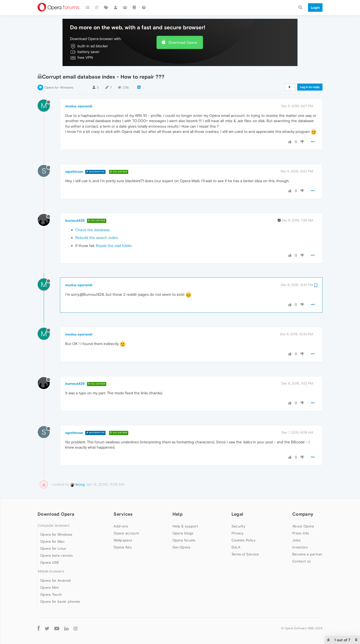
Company (303, 514)
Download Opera (183, 42)
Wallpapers (123, 540)
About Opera (303, 526)
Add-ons (121, 526)
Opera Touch (51, 594)
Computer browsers (53, 526)
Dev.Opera (181, 547)
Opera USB (50, 562)
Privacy (238, 533)
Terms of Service (245, 554)
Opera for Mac (52, 541)
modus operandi (79, 106)
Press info (300, 533)
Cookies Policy (243, 540)
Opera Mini (49, 587)
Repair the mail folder (114, 246)
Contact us (301, 561)
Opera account (126, 533)
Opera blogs (183, 533)
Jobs (296, 540)
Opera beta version (56, 555)
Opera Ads (123, 547)
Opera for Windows (59, 87)
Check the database (92, 230)
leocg (77, 484)
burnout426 (75, 220)
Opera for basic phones (60, 601)
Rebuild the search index (96, 238)
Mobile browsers (51, 571)
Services (123, 514)
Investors (300, 547)
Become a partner (307, 554)
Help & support (185, 526)
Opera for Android (55, 580)
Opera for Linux (53, 548)
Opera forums (184, 540)
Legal (237, 514)
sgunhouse (74, 171)
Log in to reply (310, 87)
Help (177, 514)
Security (238, 526)
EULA (236, 547)
